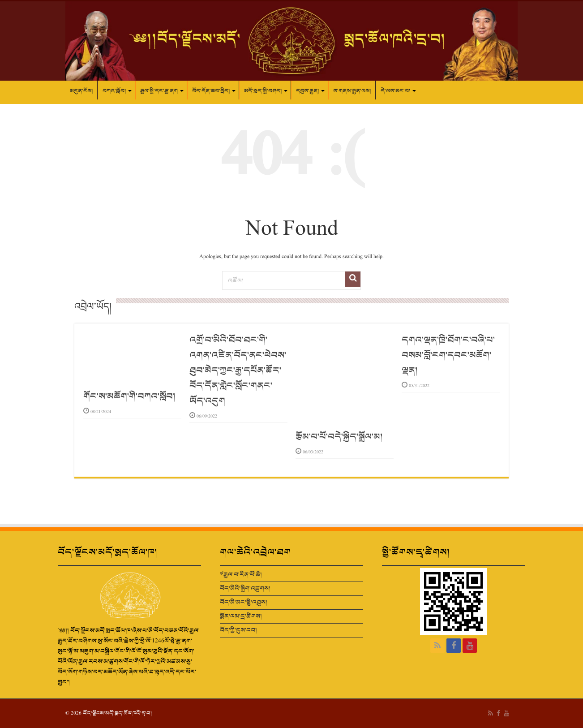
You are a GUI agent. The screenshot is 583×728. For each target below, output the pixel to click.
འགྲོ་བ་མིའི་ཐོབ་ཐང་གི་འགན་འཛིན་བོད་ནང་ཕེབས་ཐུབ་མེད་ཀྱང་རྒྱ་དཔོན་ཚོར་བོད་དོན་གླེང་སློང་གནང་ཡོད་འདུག (238, 370)
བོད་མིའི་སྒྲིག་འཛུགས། (245, 588)
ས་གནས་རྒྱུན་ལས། (352, 91)
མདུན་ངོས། (81, 91)
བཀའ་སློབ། (114, 91)
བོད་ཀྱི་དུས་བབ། (238, 630)
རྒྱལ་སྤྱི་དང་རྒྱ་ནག (159, 91)
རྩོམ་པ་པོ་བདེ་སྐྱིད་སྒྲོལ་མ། (339, 437)
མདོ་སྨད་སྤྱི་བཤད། (263, 91)
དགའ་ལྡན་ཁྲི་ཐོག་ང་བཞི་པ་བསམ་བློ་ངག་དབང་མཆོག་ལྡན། (448, 355)
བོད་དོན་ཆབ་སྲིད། (211, 91)
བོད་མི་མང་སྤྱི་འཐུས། (244, 602)
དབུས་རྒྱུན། (307, 91)
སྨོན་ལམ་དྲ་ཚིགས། (241, 616)
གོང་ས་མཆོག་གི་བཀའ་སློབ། (129, 396)
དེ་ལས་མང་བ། (395, 91)
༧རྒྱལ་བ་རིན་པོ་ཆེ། (241, 575)
